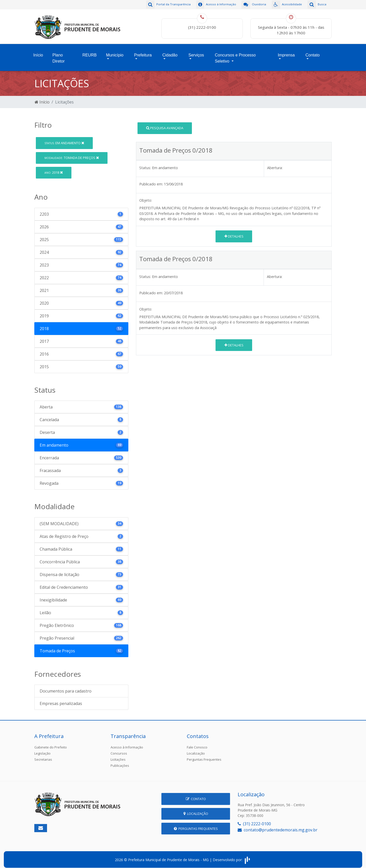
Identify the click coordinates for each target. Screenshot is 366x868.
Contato (313, 53)
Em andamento (64, 139)
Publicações (120, 762)
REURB (89, 53)
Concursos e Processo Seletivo (235, 56)
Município (115, 53)
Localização (196, 750)
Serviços (196, 53)
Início (38, 53)
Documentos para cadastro (66, 687)
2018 (54, 169)
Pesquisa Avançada (165, 124)
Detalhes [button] (234, 232)
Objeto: (146, 197)
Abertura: (275, 164)
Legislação (42, 750)
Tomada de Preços (72, 154)
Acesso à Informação (127, 744)
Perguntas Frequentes (204, 756)
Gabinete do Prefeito (51, 744)
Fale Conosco (197, 744)
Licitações (118, 756)
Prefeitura (143, 53)
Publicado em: (151, 180)
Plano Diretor (58, 56)
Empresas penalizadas (61, 700)
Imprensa (286, 53)
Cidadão (170, 53)
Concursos (119, 750)
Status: (145, 164)
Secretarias (43, 756)
